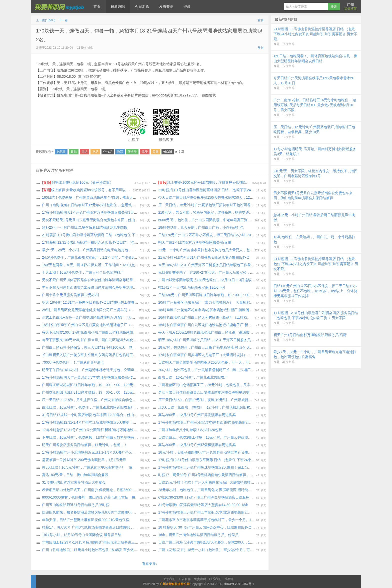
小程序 (229, 579)
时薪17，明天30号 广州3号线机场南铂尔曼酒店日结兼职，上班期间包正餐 (216, 475)
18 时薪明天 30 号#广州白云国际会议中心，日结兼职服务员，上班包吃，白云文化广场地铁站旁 (233, 527)
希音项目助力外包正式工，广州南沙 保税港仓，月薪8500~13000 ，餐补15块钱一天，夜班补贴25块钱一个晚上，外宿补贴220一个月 (145, 490)
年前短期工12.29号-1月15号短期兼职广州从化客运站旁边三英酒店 (94, 542)
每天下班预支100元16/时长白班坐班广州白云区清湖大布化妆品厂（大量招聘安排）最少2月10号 (117, 340)
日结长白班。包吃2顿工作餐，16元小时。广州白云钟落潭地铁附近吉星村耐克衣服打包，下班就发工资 (238, 437)
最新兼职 (118, 6)
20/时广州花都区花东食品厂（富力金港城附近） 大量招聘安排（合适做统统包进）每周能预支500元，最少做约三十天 (251, 302)
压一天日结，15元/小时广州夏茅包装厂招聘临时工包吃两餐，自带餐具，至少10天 (222, 205)
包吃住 (61, 152)
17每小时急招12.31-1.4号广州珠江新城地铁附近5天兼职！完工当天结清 (98, 422)
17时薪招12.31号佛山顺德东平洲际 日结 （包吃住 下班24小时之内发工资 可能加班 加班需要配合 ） (236, 460)
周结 (84, 152)
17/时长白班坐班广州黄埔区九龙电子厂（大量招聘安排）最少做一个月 (213, 355)
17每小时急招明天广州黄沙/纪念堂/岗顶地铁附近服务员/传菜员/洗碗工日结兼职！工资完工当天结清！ (121, 377)
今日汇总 (142, 6)
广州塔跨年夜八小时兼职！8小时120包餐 (190, 430)
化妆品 (108, 152)
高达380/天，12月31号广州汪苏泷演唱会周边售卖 (197, 415)
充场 (95, 152)
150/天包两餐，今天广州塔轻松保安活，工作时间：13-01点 (88, 265)
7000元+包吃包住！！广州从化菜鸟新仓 (73, 362)
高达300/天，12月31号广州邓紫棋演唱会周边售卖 (197, 445)
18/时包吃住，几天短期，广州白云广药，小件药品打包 (201, 227)
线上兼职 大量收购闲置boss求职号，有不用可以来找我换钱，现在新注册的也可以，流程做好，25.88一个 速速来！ (136, 190)
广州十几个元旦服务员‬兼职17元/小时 (71, 295)
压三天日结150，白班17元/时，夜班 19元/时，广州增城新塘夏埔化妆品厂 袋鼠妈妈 (223, 400)
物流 (120, 152)
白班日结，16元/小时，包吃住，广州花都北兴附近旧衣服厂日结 (92, 407)
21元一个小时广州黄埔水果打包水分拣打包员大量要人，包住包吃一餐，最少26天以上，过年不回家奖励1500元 (245, 250)
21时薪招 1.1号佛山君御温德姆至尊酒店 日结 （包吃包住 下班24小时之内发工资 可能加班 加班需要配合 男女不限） (132, 235)
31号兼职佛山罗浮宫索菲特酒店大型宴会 (74, 482)
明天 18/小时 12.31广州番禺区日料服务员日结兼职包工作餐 (88, 302)
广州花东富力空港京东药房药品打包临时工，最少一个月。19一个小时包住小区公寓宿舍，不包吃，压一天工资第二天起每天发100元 (261, 520)
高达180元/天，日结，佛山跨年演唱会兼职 (75, 475)
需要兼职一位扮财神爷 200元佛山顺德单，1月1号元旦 (84, 460)
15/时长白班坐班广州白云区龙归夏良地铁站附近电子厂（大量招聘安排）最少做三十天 (109, 325)
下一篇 (63, 20)
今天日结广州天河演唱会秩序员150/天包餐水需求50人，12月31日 (209, 197)
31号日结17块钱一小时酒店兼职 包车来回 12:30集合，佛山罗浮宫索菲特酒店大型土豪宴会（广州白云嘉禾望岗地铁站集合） (139, 415)
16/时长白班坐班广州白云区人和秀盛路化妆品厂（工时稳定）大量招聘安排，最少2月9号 (227, 317)
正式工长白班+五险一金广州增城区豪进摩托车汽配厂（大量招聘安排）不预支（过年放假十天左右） (120, 317)
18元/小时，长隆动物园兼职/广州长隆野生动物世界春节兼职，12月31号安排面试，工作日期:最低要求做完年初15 (246, 452)
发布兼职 (166, 6)
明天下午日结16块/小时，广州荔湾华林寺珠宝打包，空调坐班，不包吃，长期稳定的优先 (111, 370)
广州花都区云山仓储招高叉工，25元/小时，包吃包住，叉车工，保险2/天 (215, 385)
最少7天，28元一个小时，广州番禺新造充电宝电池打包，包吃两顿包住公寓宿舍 (104, 250)
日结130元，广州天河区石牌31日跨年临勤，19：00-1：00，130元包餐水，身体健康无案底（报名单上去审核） (245, 295)
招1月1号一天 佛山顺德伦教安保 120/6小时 (192, 287)
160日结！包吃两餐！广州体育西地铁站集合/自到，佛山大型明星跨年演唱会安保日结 (108, 197)
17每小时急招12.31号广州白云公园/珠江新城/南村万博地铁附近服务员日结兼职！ (105, 430)
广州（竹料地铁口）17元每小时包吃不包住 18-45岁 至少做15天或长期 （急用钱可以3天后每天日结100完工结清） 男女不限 (138, 550)
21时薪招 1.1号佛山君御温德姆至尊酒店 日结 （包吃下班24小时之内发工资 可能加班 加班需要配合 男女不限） (244, 190)
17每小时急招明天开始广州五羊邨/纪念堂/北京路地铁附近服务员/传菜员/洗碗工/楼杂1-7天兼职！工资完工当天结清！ (249, 512)
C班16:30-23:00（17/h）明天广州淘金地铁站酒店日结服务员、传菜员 (212, 497)
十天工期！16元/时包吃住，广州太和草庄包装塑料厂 (83, 272)
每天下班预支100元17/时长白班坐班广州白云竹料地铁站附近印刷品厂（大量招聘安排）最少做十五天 (121, 332)
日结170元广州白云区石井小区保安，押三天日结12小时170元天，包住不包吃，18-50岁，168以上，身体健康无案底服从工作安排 (259, 235)
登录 (187, 6)
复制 (260, 20)
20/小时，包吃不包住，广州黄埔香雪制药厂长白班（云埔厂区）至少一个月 (217, 370)
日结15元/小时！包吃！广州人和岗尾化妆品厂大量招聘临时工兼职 (210, 482)
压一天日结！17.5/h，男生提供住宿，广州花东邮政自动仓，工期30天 (96, 400)
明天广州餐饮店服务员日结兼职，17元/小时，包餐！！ (85, 445)
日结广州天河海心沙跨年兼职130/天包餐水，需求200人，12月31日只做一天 (217, 542)
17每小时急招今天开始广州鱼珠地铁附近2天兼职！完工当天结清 (208, 467)
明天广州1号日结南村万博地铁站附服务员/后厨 (195, 242)
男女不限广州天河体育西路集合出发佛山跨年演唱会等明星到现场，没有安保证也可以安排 (112, 280)
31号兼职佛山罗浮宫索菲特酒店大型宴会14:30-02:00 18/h (203, 505)
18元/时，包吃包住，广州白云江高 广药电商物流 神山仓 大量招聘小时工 (215, 347)
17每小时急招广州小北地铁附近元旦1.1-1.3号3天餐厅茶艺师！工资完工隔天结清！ (106, 452)
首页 (97, 6)
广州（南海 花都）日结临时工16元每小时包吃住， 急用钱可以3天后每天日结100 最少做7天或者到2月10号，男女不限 (134, 205)
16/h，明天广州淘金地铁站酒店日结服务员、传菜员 (198, 535)
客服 (155, 152)
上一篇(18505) (46, 20)
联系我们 (215, 579)
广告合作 (185, 579)
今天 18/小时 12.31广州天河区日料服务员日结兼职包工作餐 (204, 265)
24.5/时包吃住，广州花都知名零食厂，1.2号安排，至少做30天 (90, 257)
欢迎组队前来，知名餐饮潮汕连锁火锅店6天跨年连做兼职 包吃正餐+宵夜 (99, 512)
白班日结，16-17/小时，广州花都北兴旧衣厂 (193, 377)
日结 (74, 152)
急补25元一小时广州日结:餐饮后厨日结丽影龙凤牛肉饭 (85, 227)
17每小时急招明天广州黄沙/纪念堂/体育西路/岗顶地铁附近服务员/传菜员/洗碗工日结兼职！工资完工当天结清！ (245, 422)
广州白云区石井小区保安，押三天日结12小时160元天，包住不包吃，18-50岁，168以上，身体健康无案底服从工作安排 (135, 347)
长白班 (168, 152)
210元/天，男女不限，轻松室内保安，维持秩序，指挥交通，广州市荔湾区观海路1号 (224, 212)
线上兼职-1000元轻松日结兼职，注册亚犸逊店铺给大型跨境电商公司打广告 (221, 182)
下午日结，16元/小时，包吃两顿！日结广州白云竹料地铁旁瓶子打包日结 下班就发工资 (110, 437)
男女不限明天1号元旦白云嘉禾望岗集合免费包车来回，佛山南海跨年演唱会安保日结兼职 (111, 220)
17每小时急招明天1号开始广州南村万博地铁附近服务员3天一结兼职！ (97, 212)
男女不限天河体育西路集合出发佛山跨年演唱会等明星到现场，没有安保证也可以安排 (108, 287)
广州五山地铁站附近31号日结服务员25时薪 (76, 505)
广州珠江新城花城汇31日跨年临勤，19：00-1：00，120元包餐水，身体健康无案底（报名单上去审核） (122, 385)
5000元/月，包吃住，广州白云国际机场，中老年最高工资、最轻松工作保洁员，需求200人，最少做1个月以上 (243, 220)
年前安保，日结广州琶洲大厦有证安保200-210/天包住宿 (86, 520)
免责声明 (200, 579)
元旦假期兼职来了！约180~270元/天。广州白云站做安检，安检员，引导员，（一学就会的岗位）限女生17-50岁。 (247, 272)
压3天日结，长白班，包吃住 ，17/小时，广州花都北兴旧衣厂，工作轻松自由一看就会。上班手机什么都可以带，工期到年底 (255, 407)
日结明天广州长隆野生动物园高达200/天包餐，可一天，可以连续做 (211, 362)
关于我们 (169, 579)
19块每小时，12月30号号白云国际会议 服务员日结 (82, 535)
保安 (145, 152)
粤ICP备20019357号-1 (239, 584)
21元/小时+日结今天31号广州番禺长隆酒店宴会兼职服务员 (204, 257)
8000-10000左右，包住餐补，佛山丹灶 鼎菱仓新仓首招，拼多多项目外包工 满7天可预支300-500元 (119, 497)
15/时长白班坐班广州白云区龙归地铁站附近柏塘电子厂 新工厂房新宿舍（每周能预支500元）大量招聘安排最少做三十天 (252, 325)
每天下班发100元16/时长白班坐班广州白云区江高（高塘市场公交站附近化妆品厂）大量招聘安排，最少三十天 (244, 332)
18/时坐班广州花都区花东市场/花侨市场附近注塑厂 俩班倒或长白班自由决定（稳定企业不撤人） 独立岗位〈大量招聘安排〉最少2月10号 (265, 310)
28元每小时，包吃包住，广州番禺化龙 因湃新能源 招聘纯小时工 (208, 490)
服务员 (132, 152)
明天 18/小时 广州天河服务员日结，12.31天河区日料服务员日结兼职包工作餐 (218, 340)
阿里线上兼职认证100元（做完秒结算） (78, 182)
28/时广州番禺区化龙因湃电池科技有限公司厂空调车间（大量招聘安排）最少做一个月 (109, 310)
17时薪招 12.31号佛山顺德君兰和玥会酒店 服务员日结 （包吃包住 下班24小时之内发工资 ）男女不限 (121, 242)
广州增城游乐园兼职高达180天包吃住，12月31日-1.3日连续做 (207, 280)
